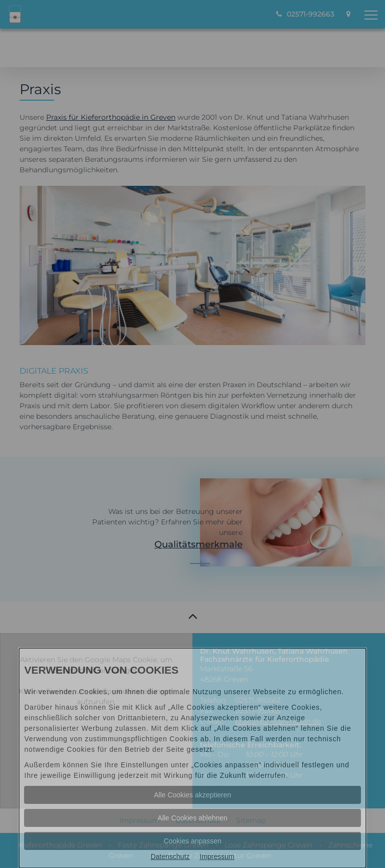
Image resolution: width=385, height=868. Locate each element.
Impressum (217, 856)
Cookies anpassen (192, 841)
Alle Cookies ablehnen (192, 818)
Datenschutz (170, 856)
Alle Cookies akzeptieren (192, 795)
